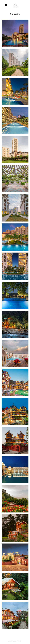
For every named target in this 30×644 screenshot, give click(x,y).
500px (23, 638)
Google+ (8, 638)
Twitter (12, 636)
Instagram (16, 638)
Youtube (26, 636)
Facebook (4, 636)
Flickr (19, 636)
